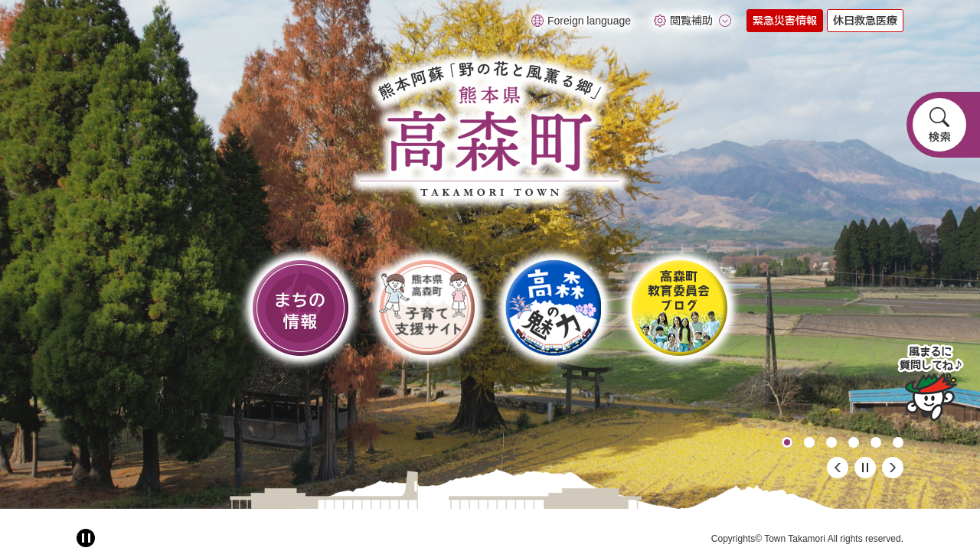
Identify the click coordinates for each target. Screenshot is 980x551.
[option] (490, 254)
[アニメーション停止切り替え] (86, 538)
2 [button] (809, 442)
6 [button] (898, 442)
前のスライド (838, 468)
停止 (865, 468)
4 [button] (854, 442)
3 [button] (831, 442)
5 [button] (876, 442)
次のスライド (893, 468)
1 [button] (787, 442)
